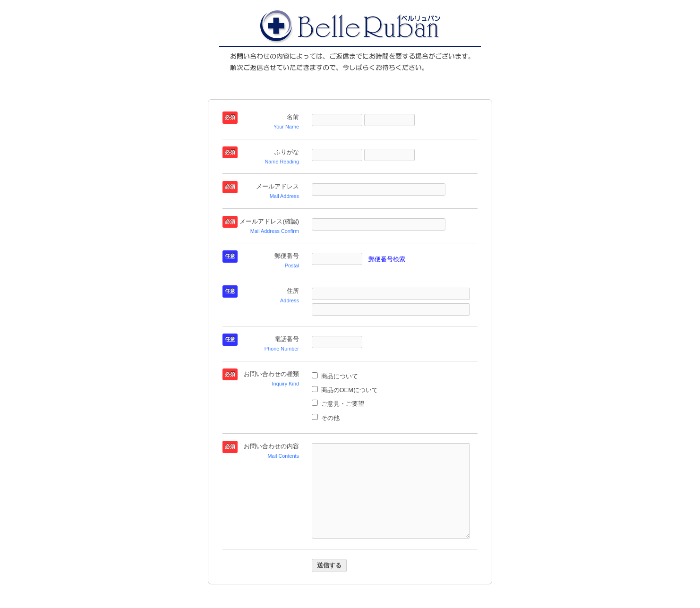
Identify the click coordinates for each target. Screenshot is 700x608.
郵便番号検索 (387, 259)
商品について (335, 376)
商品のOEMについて (345, 390)
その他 (326, 418)
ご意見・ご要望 (338, 404)
